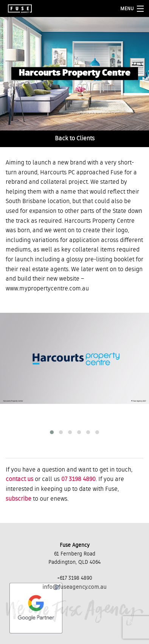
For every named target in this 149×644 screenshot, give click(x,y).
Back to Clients (75, 139)
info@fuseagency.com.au (74, 587)
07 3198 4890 (78, 480)
